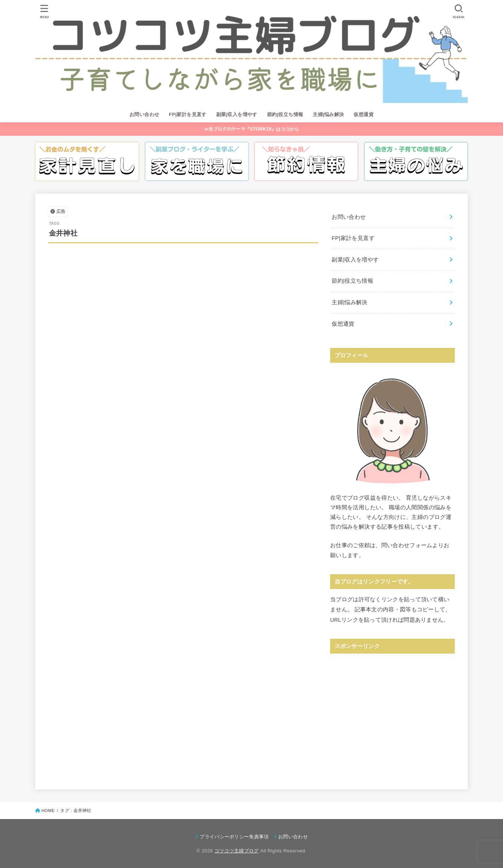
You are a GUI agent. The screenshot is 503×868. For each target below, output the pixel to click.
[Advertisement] (392, 711)
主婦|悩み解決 (328, 114)
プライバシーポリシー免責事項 (234, 837)
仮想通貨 (364, 114)
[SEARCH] (458, 11)
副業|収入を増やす (237, 114)
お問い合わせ (144, 114)
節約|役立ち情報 (285, 114)
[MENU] (45, 11)
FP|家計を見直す (188, 114)
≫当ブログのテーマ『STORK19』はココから (251, 129)
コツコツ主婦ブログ (237, 851)
